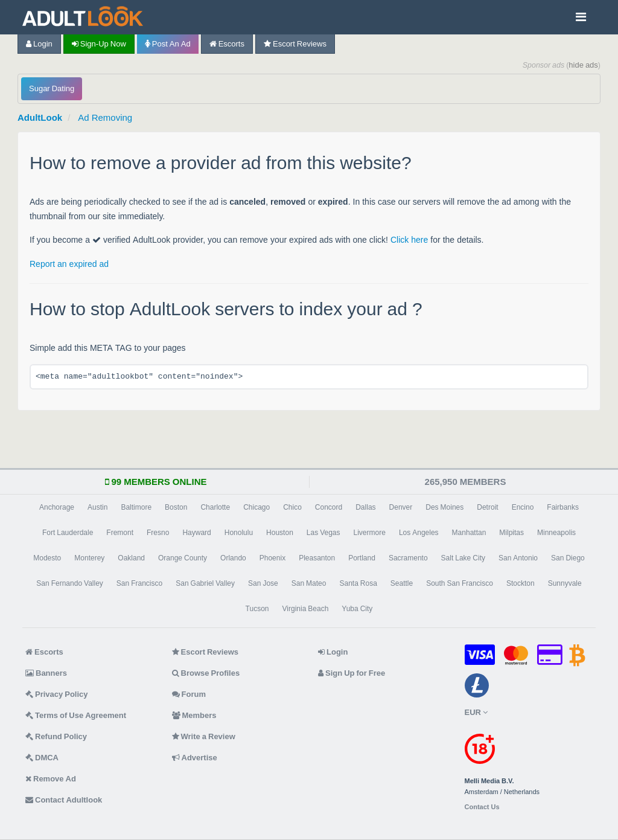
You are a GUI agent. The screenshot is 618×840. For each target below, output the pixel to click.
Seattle (402, 583)
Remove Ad (51, 779)
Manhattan (469, 533)
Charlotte (215, 507)
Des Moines (444, 507)
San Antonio (518, 558)
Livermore (370, 533)
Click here (409, 240)
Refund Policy (56, 736)
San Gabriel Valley (205, 583)
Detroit (487, 507)
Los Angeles (419, 533)
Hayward (196, 533)
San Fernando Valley (70, 583)
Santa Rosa (358, 583)
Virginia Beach (306, 609)
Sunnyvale (565, 583)
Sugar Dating (52, 88)
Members (194, 715)
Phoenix (272, 558)
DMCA (42, 758)
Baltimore (136, 507)
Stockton (521, 583)
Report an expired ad (69, 264)
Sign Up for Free (352, 673)
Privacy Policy (57, 694)
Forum (189, 694)
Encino (523, 507)
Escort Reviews (295, 44)
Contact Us (482, 807)
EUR (476, 712)
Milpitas (511, 533)
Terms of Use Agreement (76, 715)
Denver (401, 507)
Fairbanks (563, 507)
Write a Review (204, 736)
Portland (362, 558)
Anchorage (57, 507)
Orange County (183, 558)
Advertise (195, 758)
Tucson (257, 609)
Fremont (120, 533)
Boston (176, 507)
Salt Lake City (463, 558)
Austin (97, 507)
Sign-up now (99, 44)
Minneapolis (556, 533)
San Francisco (139, 583)
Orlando (233, 558)
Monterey (89, 558)
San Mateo (309, 583)
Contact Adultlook (64, 800)
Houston (280, 533)
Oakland (131, 558)
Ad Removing (105, 117)
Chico (292, 507)
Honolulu (239, 533)
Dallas (365, 507)
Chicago (256, 507)
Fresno (158, 533)
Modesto (47, 558)
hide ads (583, 65)
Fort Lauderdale (68, 533)
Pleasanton (317, 558)
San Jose (263, 583)
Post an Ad (168, 44)
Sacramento (408, 558)
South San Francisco (460, 583)
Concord (329, 507)
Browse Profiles (206, 673)
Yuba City (357, 609)
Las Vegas (323, 533)
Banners (46, 673)
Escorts (227, 44)
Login (39, 44)
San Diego (568, 558)
